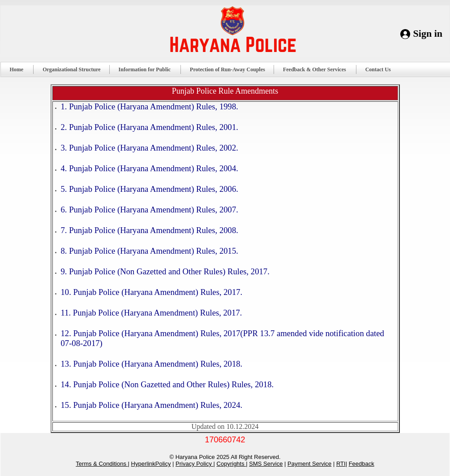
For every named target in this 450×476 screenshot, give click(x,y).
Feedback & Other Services (318, 69)
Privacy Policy (195, 464)
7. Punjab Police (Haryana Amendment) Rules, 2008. (150, 230)
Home (20, 69)
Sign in (428, 33)
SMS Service (266, 464)
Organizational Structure (71, 69)
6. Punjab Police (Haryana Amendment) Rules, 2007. (150, 210)
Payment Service (309, 464)
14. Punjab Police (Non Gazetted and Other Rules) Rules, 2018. (167, 384)
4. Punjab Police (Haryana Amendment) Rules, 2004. (150, 168)
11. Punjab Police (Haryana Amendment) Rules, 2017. (152, 313)
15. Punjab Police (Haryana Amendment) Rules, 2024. (152, 405)
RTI (341, 464)
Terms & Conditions (102, 464)
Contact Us (382, 69)
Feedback (362, 464)
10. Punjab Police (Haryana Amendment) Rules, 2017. (152, 292)
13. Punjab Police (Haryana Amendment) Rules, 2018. (152, 364)
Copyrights (231, 464)
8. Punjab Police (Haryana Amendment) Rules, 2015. (150, 251)
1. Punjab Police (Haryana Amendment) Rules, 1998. (150, 106)
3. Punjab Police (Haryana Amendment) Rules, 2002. (150, 148)
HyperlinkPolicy (151, 464)
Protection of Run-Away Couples (227, 69)
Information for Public (148, 69)
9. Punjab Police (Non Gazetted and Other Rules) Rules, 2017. (165, 271)
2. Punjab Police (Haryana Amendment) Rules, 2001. (150, 127)
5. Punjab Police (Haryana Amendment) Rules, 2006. (150, 189)
